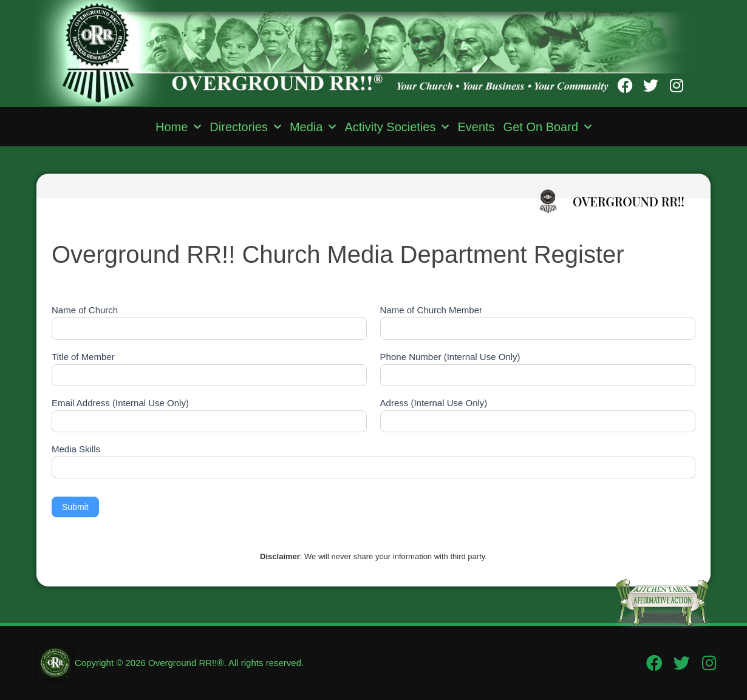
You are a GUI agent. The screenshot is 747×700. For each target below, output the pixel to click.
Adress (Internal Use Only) (434, 403)
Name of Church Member (431, 310)
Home (178, 127)
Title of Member (83, 357)
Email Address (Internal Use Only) (120, 403)
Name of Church (85, 310)
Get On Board (547, 127)
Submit (75, 507)
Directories (245, 127)
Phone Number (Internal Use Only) (450, 357)
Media (313, 127)
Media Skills (76, 449)
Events (476, 127)
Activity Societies (397, 127)
